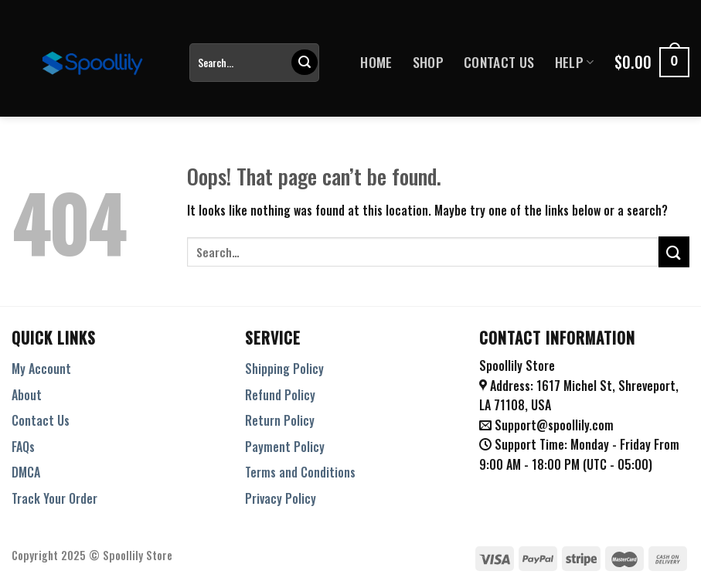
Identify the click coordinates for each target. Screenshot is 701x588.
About (27, 395)
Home (376, 62)
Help (575, 62)
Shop (428, 62)
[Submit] (305, 63)
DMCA (26, 472)
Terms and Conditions (300, 472)
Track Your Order (54, 498)
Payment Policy (285, 447)
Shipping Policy (284, 369)
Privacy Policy (281, 498)
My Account (41, 369)
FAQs (23, 447)
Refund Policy (280, 395)
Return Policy (280, 420)
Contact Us (499, 62)
